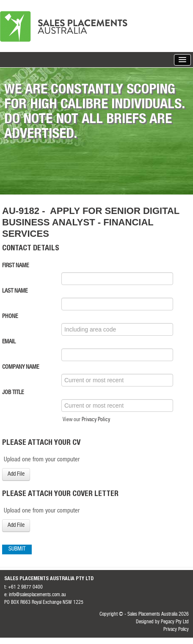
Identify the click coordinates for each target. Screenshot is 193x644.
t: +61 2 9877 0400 (23, 587)
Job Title (13, 393)
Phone (10, 317)
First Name (15, 266)
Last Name (15, 291)
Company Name (21, 367)
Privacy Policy (96, 420)
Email (9, 342)
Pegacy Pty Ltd (175, 622)
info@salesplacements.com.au (37, 595)
